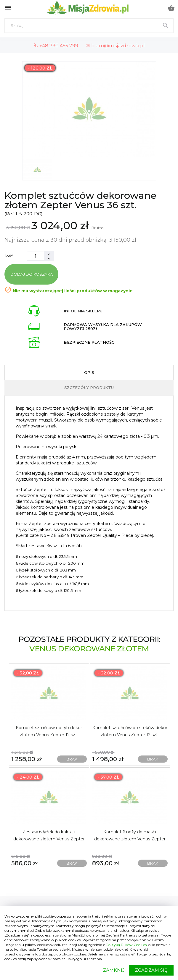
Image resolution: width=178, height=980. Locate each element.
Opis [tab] (89, 372)
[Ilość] (36, 256)
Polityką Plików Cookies (126, 945)
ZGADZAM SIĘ (151, 970)
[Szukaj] (89, 26)
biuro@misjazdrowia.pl (115, 46)
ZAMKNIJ (114, 970)
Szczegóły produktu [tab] (89, 388)
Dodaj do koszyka (32, 274)
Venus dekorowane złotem (89, 649)
